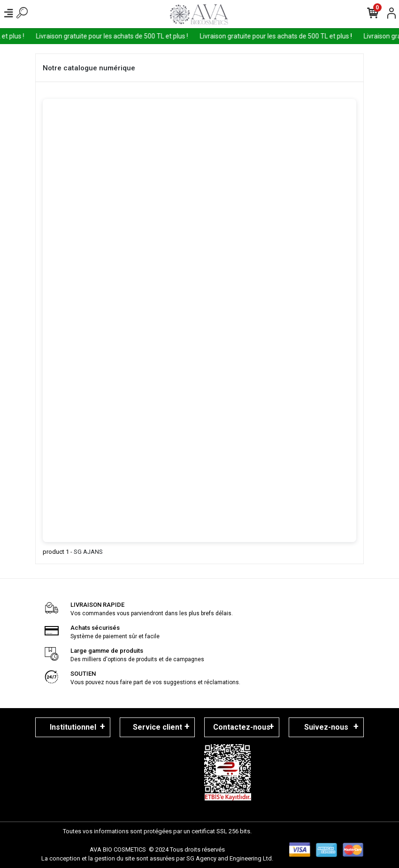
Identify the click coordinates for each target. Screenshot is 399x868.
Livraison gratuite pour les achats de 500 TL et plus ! (117, 36)
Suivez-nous (326, 727)
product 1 (56, 552)
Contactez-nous (242, 727)
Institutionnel (73, 727)
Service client (157, 727)
